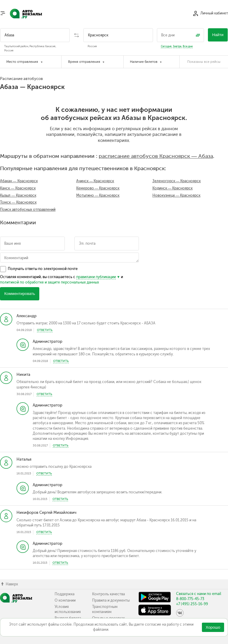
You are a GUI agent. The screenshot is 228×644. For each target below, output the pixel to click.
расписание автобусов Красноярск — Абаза (156, 156)
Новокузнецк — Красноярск (177, 195)
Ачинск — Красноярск (95, 181)
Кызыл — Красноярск (18, 195)
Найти (218, 35)
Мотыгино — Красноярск (98, 195)
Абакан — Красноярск (19, 181)
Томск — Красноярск (18, 202)
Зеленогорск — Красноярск (177, 181)
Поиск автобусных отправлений (28, 210)
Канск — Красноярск (18, 188)
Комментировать (20, 294)
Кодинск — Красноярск (173, 188)
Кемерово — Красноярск (98, 188)
